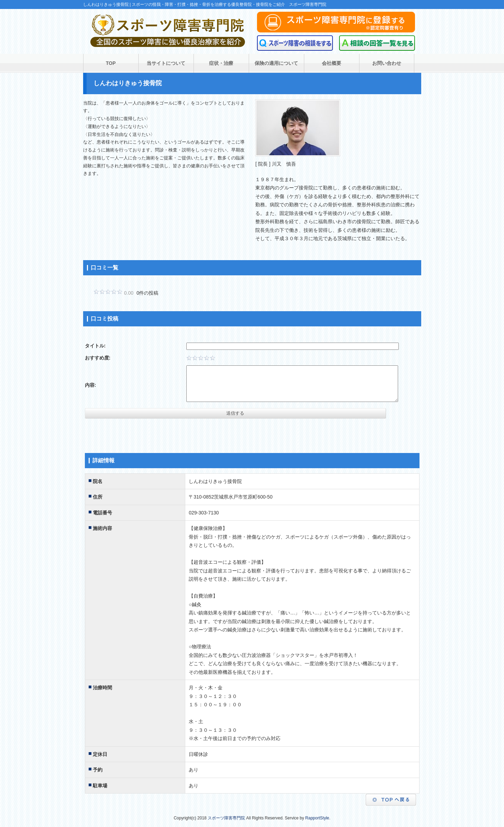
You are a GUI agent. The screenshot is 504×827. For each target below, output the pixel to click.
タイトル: (95, 346)
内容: (91, 385)
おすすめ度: (98, 358)
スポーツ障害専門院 (226, 818)
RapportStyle (317, 818)
